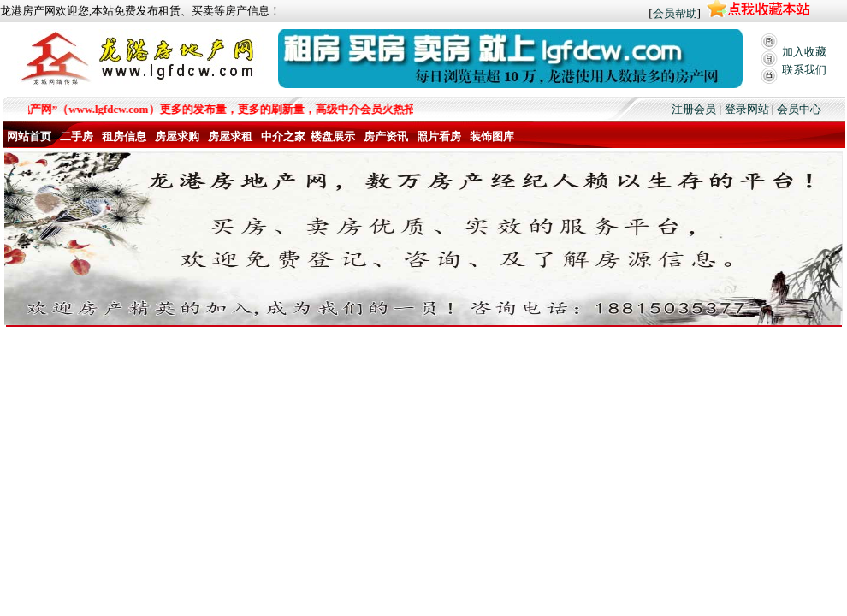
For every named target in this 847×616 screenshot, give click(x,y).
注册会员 (694, 109)
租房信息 (124, 136)
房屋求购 (177, 136)
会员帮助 (675, 13)
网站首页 (29, 136)
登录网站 (747, 109)
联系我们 (804, 70)
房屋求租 (230, 136)
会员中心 (799, 109)
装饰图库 (492, 136)
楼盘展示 (333, 136)
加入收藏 (804, 52)
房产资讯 (386, 136)
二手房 (77, 136)
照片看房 (439, 136)
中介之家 (283, 136)
